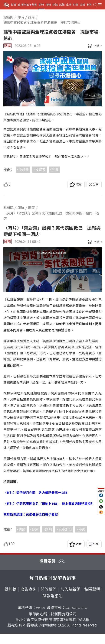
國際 (8, 242)
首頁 (14, 5)
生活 (69, 5)
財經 (76, 5)
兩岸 (8, 46)
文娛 (83, 5)
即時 (41, 5)
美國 (22, 540)
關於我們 (49, 600)
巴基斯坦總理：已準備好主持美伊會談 (31, 525)
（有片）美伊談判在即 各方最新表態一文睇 (35, 503)
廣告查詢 (29, 600)
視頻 (48, 5)
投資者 (40, 170)
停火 (82, 540)
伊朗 (35, 540)
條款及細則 (53, 606)
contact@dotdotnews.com (76, 619)
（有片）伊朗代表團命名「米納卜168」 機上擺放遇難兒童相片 (49, 514)
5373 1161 (40, 619)
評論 (55, 5)
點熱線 (10, 600)
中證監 (24, 170)
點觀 (62, 5)
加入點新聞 (70, 600)
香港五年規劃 (29, 5)
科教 (89, 5)
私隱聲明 (92, 600)
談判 (49, 540)
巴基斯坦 (65, 540)
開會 (55, 170)
